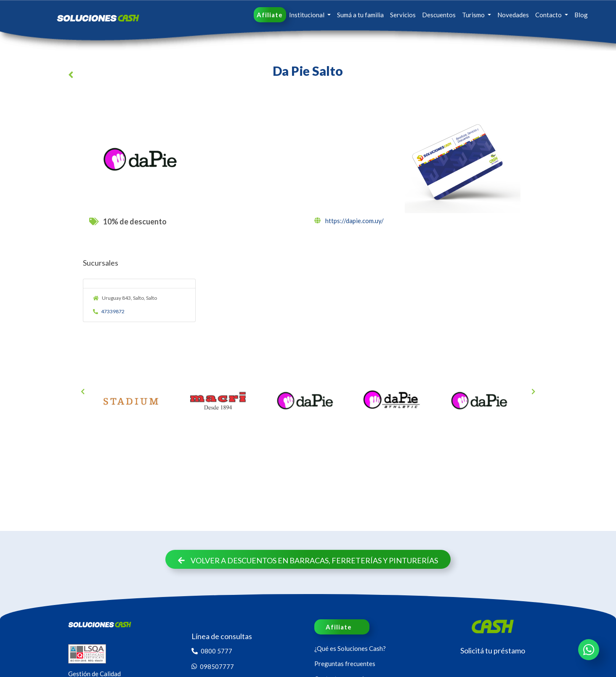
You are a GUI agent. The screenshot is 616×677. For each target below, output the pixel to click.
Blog (581, 15)
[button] (72, 76)
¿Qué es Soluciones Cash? (350, 648)
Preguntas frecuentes (345, 664)
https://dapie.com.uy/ (349, 221)
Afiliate (270, 15)
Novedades (513, 15)
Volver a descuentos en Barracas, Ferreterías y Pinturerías (308, 560)
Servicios (403, 15)
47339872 (109, 311)
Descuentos (439, 15)
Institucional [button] (307, 15)
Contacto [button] (549, 15)
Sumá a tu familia (360, 15)
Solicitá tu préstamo (493, 650)
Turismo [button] (474, 15)
